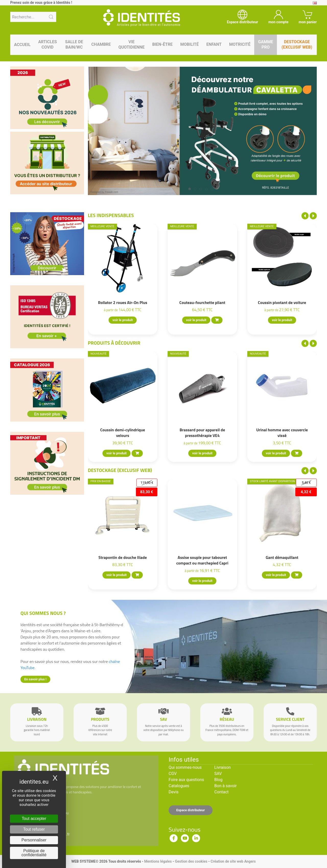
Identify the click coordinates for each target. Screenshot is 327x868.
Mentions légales (158, 861)
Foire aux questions (186, 780)
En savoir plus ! (35, 679)
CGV (173, 774)
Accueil (22, 45)
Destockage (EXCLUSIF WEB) (120, 470)
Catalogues (179, 786)
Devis (174, 792)
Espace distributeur (191, 810)
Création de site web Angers (233, 861)
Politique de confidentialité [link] (34, 853)
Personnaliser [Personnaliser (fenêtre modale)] (34, 840)
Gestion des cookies (191, 861)
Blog (218, 780)
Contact (221, 792)
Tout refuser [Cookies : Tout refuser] (34, 829)
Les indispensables (111, 215)
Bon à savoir (225, 786)
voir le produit (122, 320)
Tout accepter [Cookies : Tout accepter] (34, 819)
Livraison (223, 767)
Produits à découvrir (114, 343)
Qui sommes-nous (185, 767)
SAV (218, 774)
